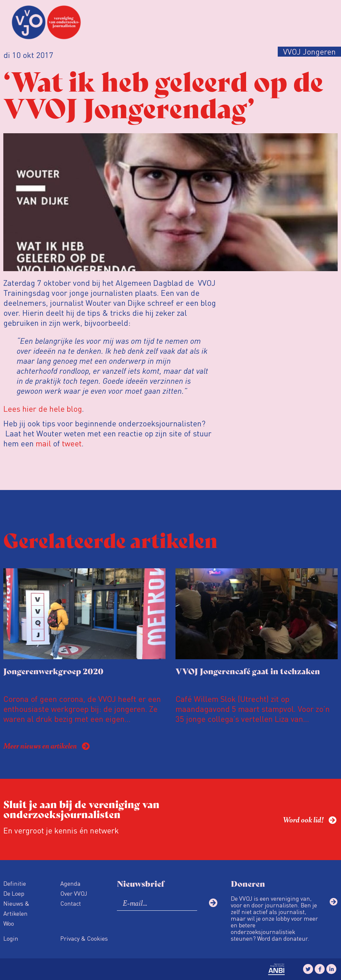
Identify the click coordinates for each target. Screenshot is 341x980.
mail (43, 443)
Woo (9, 923)
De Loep (14, 893)
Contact (71, 903)
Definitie (15, 883)
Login (11, 938)
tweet (72, 443)
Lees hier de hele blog (43, 409)
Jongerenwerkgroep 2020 (53, 671)
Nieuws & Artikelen (16, 908)
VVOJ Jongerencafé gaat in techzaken (248, 671)
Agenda (70, 883)
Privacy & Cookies (84, 938)
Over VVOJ (74, 893)
